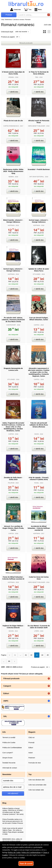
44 (42, 655)
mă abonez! (13, 793)
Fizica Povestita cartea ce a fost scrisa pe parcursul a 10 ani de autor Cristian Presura (13, 821)
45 (48, 655)
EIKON (37, 434)
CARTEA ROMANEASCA (11, 126)
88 (9, 661)
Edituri (31, 748)
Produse (9, 15)
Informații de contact (10, 768)
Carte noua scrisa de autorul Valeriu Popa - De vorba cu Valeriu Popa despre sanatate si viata (13, 831)
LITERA (37, 631)
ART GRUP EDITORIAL (37, 177)
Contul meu (16, 10)
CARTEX (37, 325)
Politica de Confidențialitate (12, 748)
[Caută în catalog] (49, 15)
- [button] (49, 701)
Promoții (31, 742)
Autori (31, 753)
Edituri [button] (6, 693)
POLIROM (11, 483)
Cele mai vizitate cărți (36, 790)
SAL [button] (5, 716)
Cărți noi (31, 737)
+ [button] (49, 678)
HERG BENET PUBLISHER (37, 126)
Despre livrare (7, 758)
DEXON (11, 631)
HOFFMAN (11, 225)
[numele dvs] (13, 781)
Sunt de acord (26, 863)
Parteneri (32, 758)
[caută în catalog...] (32, 15)
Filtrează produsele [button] (11, 678)
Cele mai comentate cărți (37, 785)
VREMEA (11, 77)
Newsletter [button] (7, 774)
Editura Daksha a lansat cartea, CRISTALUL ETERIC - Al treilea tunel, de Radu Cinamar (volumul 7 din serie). (13, 811)
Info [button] (4, 732)
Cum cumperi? (8, 753)
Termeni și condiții (9, 737)
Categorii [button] (7, 686)
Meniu (38, 10)
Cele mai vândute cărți (36, 780)
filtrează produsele (26, 43)
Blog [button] (4, 803)
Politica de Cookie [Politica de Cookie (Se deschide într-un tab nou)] (14, 852)
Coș (28, 10)
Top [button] (30, 774)
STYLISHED (37, 274)
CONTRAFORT (11, 325)
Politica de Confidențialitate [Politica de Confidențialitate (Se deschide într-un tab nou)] (31, 852)
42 (31, 655)
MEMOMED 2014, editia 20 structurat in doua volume (12, 840)
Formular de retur (35, 763)
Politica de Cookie (9, 742)
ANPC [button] (6, 701)
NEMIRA (11, 177)
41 (26, 655)
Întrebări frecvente (9, 763)
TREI (37, 77)
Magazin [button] (32, 732)
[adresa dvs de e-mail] (13, 787)
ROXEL (37, 483)
